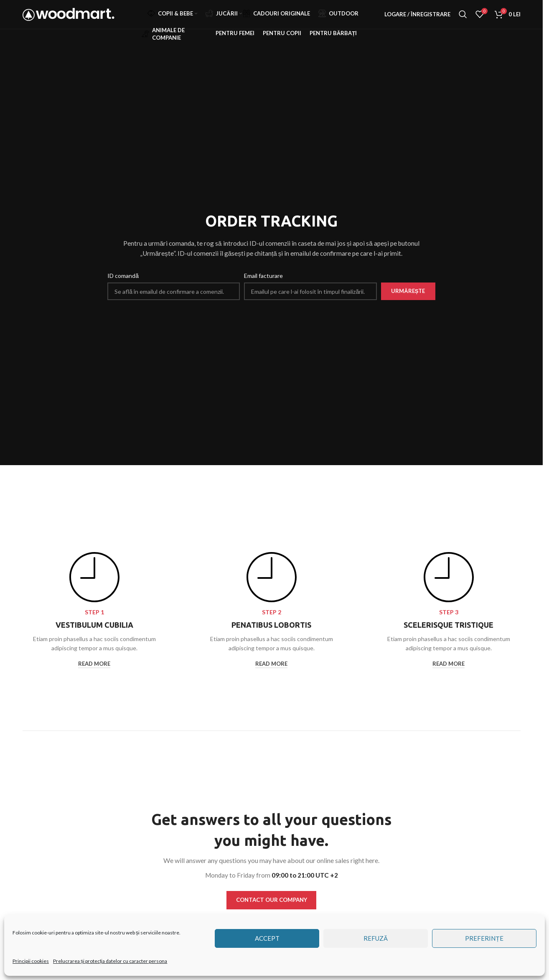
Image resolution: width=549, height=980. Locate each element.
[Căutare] (463, 22)
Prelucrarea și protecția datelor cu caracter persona (110, 961)
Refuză (376, 938)
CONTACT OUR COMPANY (272, 900)
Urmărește (408, 291)
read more (94, 664)
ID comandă (123, 276)
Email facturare (263, 276)
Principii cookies (31, 961)
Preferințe (484, 938)
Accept (267, 938)
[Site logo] (69, 21)
